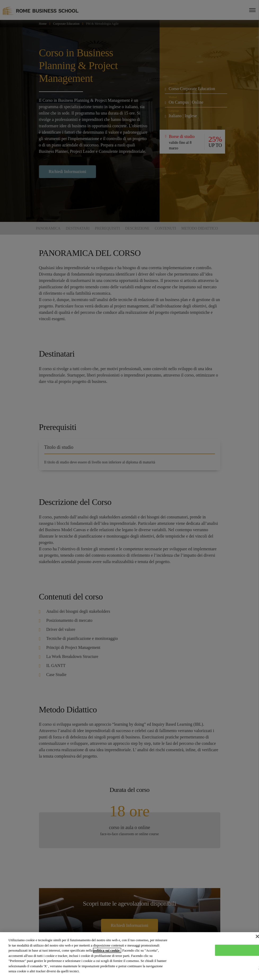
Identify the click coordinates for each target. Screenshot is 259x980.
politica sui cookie (107, 950)
